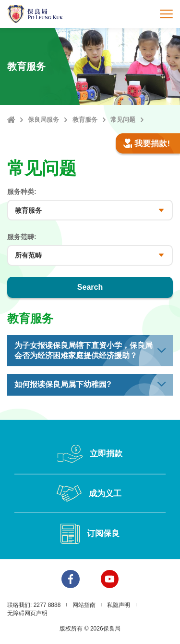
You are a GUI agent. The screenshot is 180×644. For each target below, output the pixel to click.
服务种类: (22, 192)
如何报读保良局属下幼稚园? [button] (63, 384)
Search (90, 287)
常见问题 (123, 120)
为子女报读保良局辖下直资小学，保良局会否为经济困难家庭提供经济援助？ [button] (84, 350)
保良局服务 (43, 120)
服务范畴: (22, 237)
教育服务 (85, 120)
